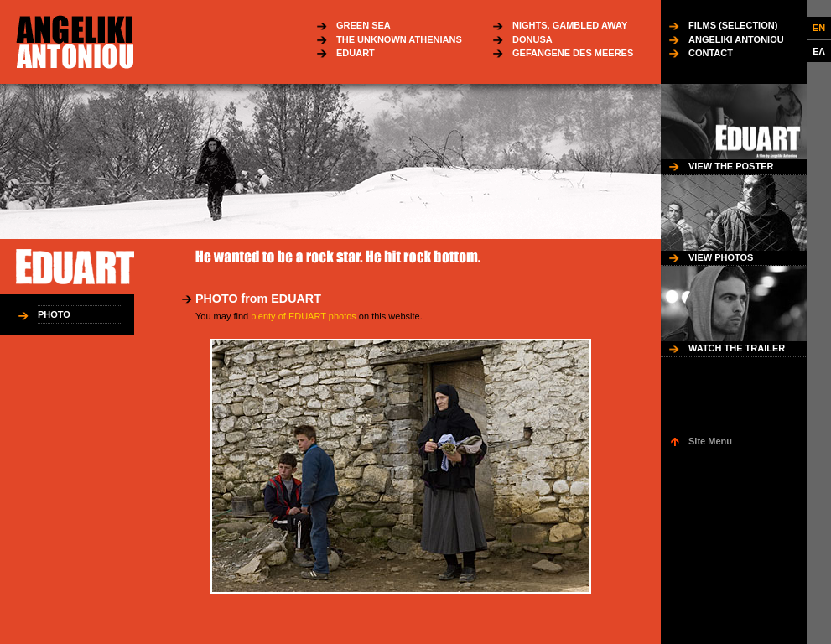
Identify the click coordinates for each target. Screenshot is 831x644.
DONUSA (532, 39)
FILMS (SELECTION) (733, 25)
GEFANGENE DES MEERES (573, 53)
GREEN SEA (364, 25)
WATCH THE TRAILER (737, 348)
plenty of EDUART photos (304, 316)
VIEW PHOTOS (721, 257)
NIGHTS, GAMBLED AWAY (570, 25)
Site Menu (710, 441)
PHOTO (54, 314)
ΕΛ (819, 51)
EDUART (356, 53)
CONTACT (711, 53)
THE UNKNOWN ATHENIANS (399, 39)
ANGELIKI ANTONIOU (736, 39)
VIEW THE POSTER (731, 166)
